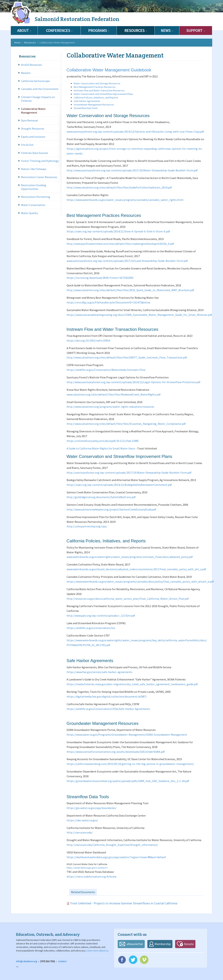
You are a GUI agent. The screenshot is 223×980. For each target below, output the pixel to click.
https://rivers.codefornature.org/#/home (92, 876)
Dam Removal (30, 120)
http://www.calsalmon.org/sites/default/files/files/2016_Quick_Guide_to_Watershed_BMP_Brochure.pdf (130, 290)
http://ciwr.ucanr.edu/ (80, 832)
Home (17, 42)
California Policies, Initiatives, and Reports (96, 98)
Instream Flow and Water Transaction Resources (99, 90)
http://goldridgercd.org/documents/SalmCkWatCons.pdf (101, 497)
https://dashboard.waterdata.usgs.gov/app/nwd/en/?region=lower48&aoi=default (116, 857)
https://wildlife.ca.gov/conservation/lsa (91, 628)
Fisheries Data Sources (35, 153)
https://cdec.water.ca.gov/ (82, 820)
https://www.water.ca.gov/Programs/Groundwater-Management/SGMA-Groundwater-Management (127, 735)
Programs (99, 31)
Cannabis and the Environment (40, 89)
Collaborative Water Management (33, 111)
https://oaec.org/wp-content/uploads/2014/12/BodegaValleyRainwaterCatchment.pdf (119, 485)
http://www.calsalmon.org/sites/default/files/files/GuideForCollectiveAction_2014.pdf (119, 187)
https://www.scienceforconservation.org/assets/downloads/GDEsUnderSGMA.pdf (116, 752)
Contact (62, 961)
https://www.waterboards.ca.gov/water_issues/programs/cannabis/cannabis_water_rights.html (125, 200)
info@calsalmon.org (27, 961)
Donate (189, 944)
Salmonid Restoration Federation (77, 19)
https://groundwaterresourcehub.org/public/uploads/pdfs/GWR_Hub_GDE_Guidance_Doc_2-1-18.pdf (128, 781)
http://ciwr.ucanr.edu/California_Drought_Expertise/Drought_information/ (112, 845)
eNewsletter (135, 944)
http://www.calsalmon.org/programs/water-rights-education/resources (110, 407)
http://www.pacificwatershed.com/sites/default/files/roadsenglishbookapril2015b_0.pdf (120, 244)
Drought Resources (33, 129)
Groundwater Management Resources (94, 105)
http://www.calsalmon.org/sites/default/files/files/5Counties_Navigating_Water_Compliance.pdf (126, 424)
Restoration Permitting (36, 197)
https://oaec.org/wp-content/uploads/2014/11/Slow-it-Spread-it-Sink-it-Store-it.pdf (118, 231)
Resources (136, 31)
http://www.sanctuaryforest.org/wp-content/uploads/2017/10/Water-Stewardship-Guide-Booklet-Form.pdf (132, 170)
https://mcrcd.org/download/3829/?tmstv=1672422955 (100, 278)
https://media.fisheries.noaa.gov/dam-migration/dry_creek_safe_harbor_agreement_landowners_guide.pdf (132, 684)
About (24, 31)
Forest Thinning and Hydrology (40, 161)
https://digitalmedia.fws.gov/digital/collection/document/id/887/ (107, 696)
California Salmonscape (35, 81)
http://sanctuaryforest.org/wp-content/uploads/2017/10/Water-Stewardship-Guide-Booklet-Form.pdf (129, 473)
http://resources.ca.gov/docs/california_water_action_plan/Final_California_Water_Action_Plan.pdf (128, 599)
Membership (163, 944)
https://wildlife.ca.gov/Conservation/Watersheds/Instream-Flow (106, 370)
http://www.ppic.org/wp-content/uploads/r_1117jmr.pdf (101, 616)
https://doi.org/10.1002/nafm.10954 (88, 340)
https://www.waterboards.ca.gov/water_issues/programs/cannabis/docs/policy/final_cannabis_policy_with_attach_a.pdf (140, 582)
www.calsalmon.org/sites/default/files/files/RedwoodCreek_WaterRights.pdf (114, 394)
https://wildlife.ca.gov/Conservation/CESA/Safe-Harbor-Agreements (108, 709)
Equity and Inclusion (33, 137)
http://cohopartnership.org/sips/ (87, 526)
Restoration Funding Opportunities (34, 187)
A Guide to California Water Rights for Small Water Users (101, 448)
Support (196, 31)
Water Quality (29, 213)
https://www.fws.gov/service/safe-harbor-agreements (99, 672)
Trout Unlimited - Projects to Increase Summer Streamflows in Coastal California (124, 903)
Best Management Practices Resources (95, 87)
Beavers (26, 73)
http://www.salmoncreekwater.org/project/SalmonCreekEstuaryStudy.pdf (111, 509)
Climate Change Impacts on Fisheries (38, 99)
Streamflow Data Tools (86, 108)
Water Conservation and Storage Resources (97, 83)
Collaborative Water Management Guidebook (109, 70)
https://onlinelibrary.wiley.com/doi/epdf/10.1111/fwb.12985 (103, 441)
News (167, 31)
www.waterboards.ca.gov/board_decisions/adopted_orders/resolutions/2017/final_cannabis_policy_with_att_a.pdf (136, 569)
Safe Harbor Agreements (87, 101)
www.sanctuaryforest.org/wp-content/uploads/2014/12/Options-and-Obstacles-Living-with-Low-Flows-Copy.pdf (135, 132)
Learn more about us (97, 951)
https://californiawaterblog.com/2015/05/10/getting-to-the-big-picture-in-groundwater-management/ (130, 764)
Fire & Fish (27, 145)
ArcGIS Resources (31, 65)
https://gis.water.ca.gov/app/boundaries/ (92, 808)
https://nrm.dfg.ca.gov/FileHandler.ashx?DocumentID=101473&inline (108, 302)
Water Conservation (33, 205)
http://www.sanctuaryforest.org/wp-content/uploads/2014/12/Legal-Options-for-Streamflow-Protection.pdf (133, 382)
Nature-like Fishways (34, 169)
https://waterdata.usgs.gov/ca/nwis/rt (87, 868)
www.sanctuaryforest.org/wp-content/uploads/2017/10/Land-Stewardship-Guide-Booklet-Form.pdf (127, 261)
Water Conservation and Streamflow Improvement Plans (103, 94)
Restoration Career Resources (39, 177)
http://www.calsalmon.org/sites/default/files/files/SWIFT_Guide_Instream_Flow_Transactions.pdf (127, 357)
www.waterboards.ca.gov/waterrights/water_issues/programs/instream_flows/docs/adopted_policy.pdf (130, 557)
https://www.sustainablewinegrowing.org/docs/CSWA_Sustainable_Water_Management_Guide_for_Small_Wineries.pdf (139, 315)
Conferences (59, 31)
